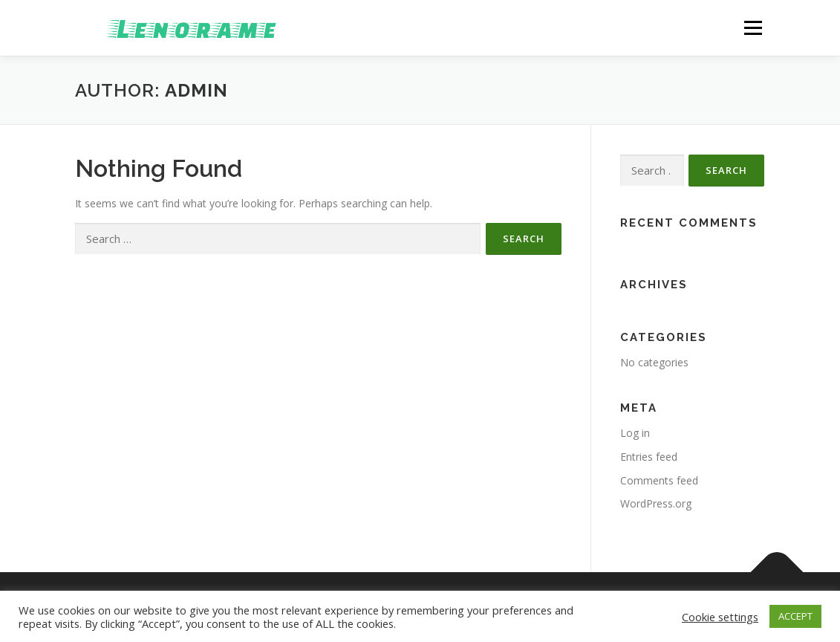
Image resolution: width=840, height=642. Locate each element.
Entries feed (649, 457)
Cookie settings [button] (720, 617)
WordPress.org (656, 503)
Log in (635, 433)
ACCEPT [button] (795, 616)
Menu (753, 28)
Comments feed (659, 480)
